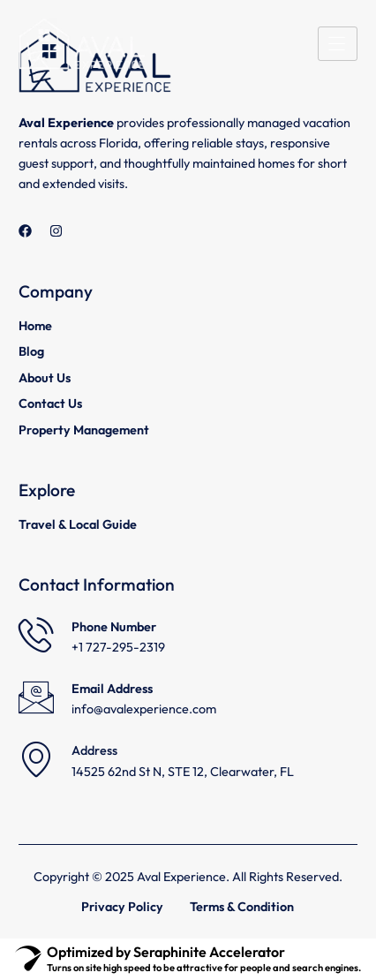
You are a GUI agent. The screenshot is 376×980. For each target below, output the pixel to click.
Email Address (112, 689)
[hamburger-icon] (338, 44)
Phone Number (114, 627)
